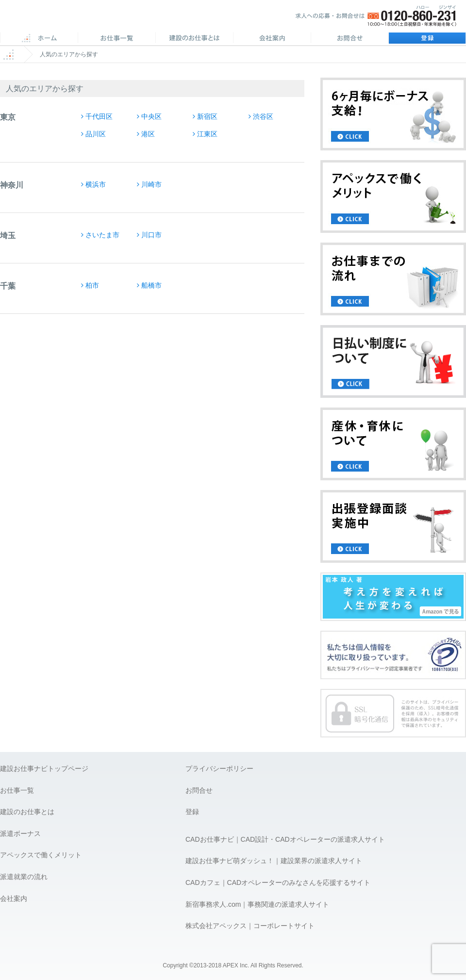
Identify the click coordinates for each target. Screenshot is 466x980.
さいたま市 (102, 235)
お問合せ (349, 39)
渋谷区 (263, 116)
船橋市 (151, 285)
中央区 (151, 116)
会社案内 (272, 39)
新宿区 (207, 116)
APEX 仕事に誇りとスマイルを (68, 19)
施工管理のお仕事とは (194, 39)
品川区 (96, 134)
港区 (148, 134)
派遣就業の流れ (24, 877)
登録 (427, 39)
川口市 (151, 235)
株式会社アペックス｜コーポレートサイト (250, 926)
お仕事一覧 (17, 790)
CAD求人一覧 (116, 39)
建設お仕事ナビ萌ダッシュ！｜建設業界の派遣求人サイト (274, 861)
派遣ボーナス (20, 833)
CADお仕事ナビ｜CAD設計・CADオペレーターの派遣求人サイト (285, 839)
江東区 (207, 134)
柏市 (92, 285)
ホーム (39, 39)
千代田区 (99, 116)
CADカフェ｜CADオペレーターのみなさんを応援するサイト (278, 882)
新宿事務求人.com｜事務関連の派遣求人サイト (257, 904)
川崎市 (151, 184)
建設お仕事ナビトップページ (44, 768)
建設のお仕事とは (27, 812)
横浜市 (96, 184)
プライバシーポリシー (219, 768)
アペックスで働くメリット (41, 855)
